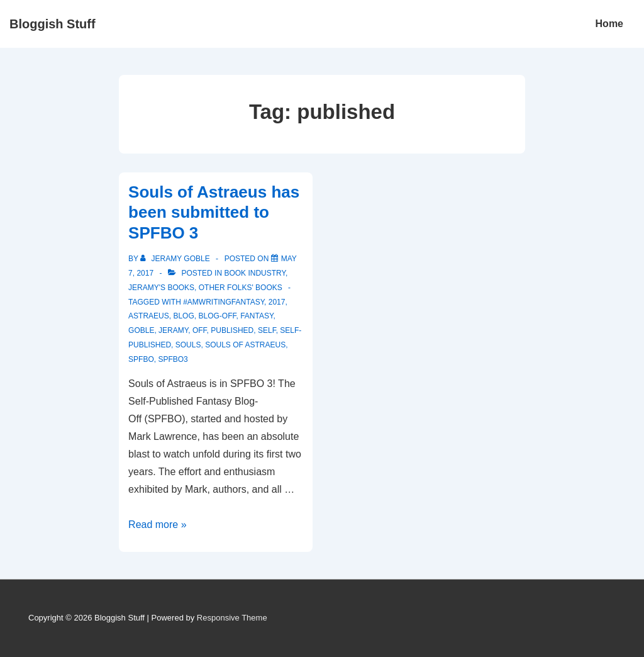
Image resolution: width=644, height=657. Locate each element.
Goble (141, 330)
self (267, 330)
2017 (277, 302)
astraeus (149, 316)
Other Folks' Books (241, 288)
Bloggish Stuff (53, 24)
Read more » (158, 525)
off (200, 330)
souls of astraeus (245, 345)
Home (609, 24)
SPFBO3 (173, 359)
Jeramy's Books (161, 288)
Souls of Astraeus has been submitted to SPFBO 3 (214, 212)
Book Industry (255, 273)
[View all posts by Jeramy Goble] (176, 259)
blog (183, 316)
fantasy (257, 316)
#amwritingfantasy (224, 302)
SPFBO (141, 359)
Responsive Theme (232, 618)
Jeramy (173, 330)
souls (188, 345)
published (232, 330)
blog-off (217, 316)
